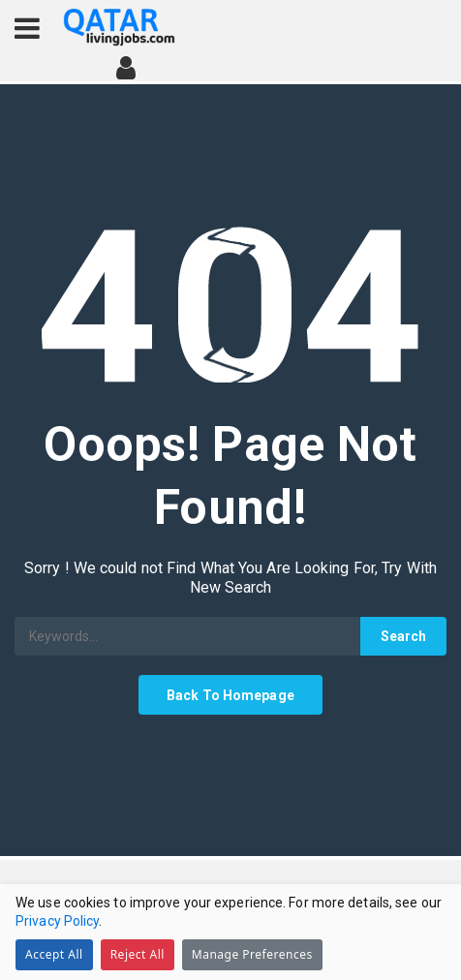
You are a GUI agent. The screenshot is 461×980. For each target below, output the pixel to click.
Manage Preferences (252, 954)
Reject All (138, 954)
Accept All (54, 954)
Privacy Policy (57, 921)
